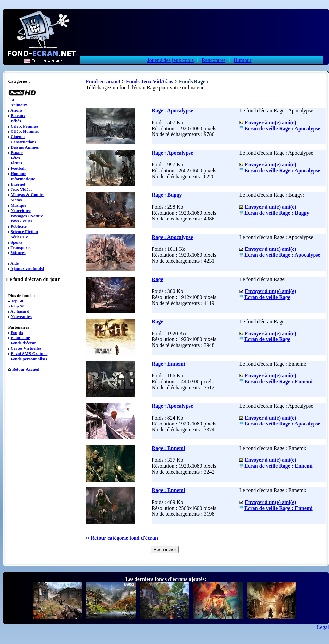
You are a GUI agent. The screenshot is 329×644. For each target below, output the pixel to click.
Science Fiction (24, 232)
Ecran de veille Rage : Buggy (277, 213)
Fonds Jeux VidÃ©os (150, 82)
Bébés (16, 121)
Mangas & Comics (28, 195)
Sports (16, 242)
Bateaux (18, 116)
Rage (157, 279)
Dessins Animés (25, 147)
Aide (15, 263)
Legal (323, 627)
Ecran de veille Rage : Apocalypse (282, 128)
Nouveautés (21, 317)
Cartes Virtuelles (26, 348)
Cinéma (18, 137)
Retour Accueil (26, 369)
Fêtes (15, 158)
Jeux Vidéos (21, 189)
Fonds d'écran (24, 343)
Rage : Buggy (167, 195)
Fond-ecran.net (103, 82)
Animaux (19, 105)
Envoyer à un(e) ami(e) (270, 122)
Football (18, 168)
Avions (16, 110)
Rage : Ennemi (168, 364)
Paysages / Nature (27, 216)
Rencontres (214, 60)
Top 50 (17, 301)
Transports (20, 247)
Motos (16, 200)
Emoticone (20, 338)
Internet (18, 184)
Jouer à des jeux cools (170, 60)
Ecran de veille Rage (267, 297)
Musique (18, 205)
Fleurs (16, 163)
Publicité (19, 226)
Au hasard (20, 311)
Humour (242, 60)
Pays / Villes (21, 221)
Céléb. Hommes (25, 131)
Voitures (18, 253)
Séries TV (19, 237)
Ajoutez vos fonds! (27, 268)
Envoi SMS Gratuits (29, 353)
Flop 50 (18, 306)
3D (13, 100)
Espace (17, 152)
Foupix (17, 332)
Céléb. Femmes (24, 126)
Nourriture (21, 210)
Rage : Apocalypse (172, 111)
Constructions (23, 142)
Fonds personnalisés (29, 359)
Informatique (23, 179)
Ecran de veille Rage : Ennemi (278, 381)
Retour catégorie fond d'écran (124, 538)
